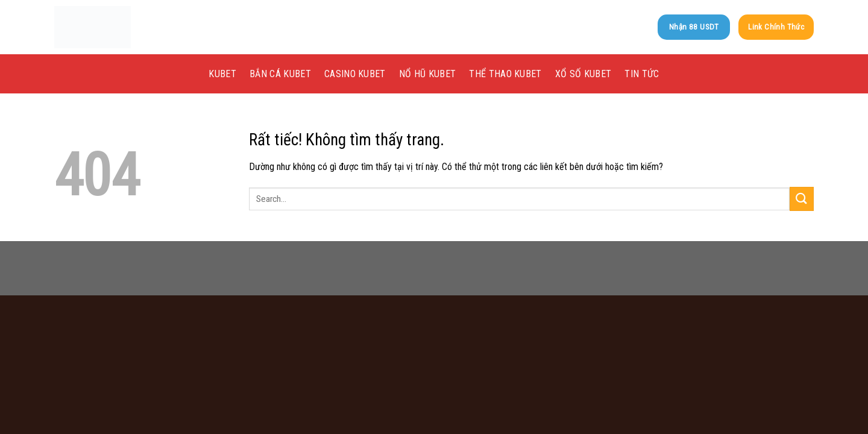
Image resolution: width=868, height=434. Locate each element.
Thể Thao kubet (505, 74)
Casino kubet (355, 74)
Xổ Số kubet (583, 74)
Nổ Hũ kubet (428, 74)
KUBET (222, 74)
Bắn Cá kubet (280, 74)
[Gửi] (802, 199)
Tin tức (642, 74)
